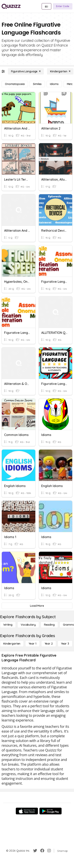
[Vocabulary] (28, 625)
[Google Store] (51, 811)
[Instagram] (49, 851)
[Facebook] (42, 851)
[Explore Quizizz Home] (11, 6)
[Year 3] (65, 644)
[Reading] (49, 625)
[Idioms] (54, 84)
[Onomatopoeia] (15, 84)
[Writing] (8, 625)
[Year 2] (49, 644)
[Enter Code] (63, 6)
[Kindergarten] (60, 71)
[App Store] (27, 811)
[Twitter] (35, 851)
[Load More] (37, 606)
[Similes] (37, 84)
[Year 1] (32, 644)
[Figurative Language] (26, 71)
